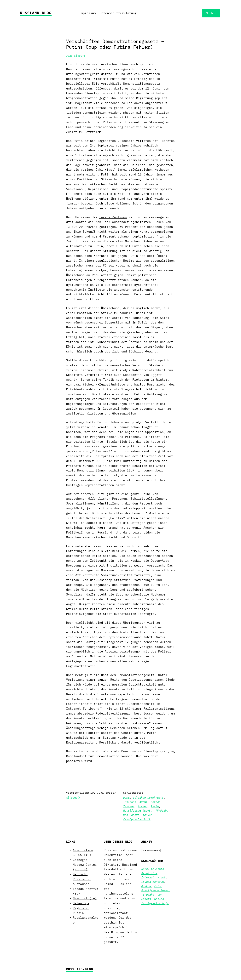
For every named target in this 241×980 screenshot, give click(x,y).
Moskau (143, 806)
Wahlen (147, 815)
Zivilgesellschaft (137, 819)
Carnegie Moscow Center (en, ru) (85, 865)
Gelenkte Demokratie (148, 798)
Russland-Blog (36, 13)
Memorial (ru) (85, 898)
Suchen (211, 13)
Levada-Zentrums (113, 217)
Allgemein (73, 798)
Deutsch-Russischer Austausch (82, 879)
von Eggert (131, 815)
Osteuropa (81, 903)
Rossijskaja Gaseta (138, 811)
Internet (130, 802)
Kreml (143, 802)
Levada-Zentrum (152, 882)
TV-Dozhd (162, 811)
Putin (155, 806)
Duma (126, 798)
